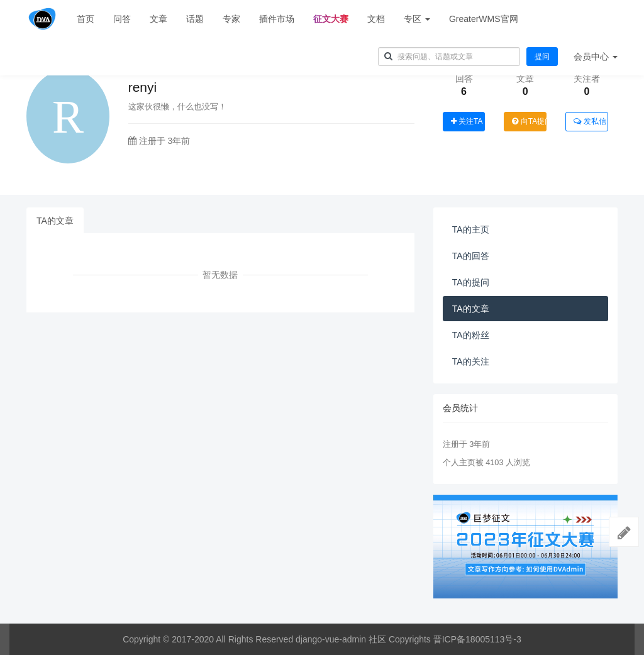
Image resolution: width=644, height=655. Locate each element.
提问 (542, 57)
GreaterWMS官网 (484, 19)
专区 (417, 19)
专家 (231, 19)
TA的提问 (471, 282)
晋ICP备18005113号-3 (477, 639)
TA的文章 (55, 221)
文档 (376, 19)
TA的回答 (471, 256)
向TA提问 (529, 121)
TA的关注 (471, 361)
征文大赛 (331, 19)
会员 (596, 57)
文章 (158, 19)
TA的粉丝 (471, 335)
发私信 (590, 121)
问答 (122, 19)
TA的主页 (471, 229)
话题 (195, 19)
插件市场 (277, 19)
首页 (86, 19)
